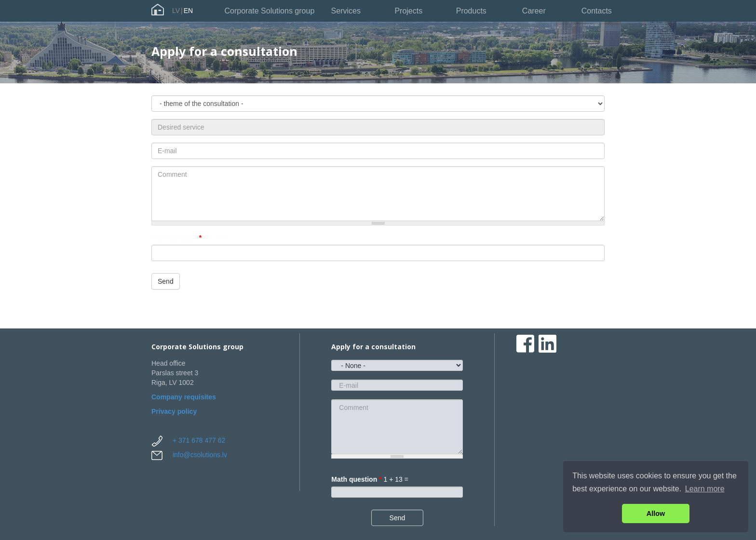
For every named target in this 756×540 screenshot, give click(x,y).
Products (471, 11)
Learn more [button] (705, 489)
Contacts (597, 11)
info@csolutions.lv (200, 455)
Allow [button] (656, 514)
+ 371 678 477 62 (199, 440)
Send (166, 281)
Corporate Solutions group (270, 11)
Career (534, 11)
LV (176, 11)
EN (188, 11)
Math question (176, 237)
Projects (408, 11)
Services (346, 11)
